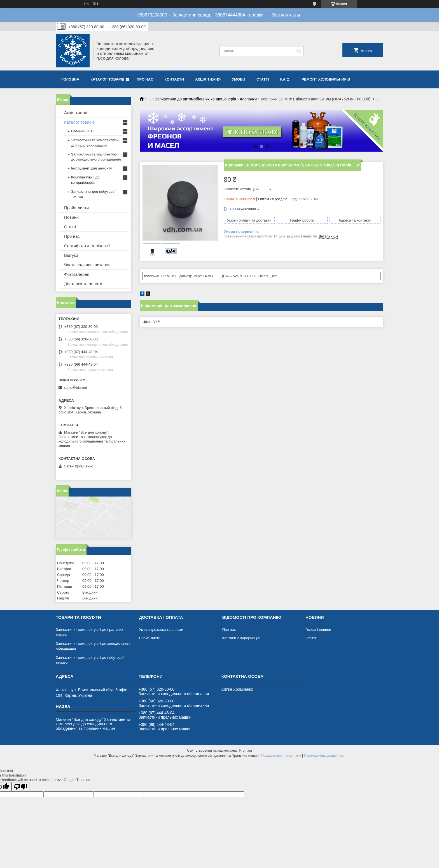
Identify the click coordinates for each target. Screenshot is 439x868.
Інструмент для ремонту (92, 168)
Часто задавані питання (87, 265)
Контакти (174, 79)
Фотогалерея (77, 274)
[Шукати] (299, 51)
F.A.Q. (285, 79)
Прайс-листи (76, 208)
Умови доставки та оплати (161, 630)
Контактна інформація (241, 638)
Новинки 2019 (83, 131)
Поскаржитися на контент (281, 756)
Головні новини (318, 630)
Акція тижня (208, 79)
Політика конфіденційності (324, 756)
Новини (71, 217)
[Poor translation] (20, 787)
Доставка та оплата (83, 284)
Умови (239, 79)
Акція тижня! (76, 113)
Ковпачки (248, 99)
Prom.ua (246, 751)
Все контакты (286, 15)
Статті (263, 79)
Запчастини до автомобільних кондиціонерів (196, 99)
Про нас (145, 79)
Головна (70, 79)
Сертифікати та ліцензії (87, 246)
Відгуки (71, 255)
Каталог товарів (107, 79)
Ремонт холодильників (326, 79)
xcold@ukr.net (75, 388)
